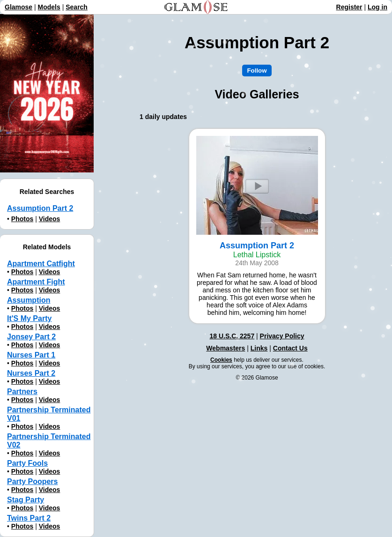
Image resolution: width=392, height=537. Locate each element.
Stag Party (26, 500)
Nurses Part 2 (31, 373)
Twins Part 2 (29, 518)
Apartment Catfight (41, 264)
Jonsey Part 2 (31, 337)
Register (349, 7)
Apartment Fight (36, 282)
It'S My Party (29, 318)
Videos (50, 219)
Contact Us (290, 348)
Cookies (221, 360)
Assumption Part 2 (40, 208)
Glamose (18, 7)
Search (77, 7)
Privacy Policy (282, 336)
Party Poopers (32, 481)
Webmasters (226, 348)
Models (49, 7)
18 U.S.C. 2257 (232, 336)
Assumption (29, 300)
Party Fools (27, 463)
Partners (22, 392)
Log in (377, 7)
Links (259, 348)
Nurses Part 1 (31, 355)
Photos (22, 219)
